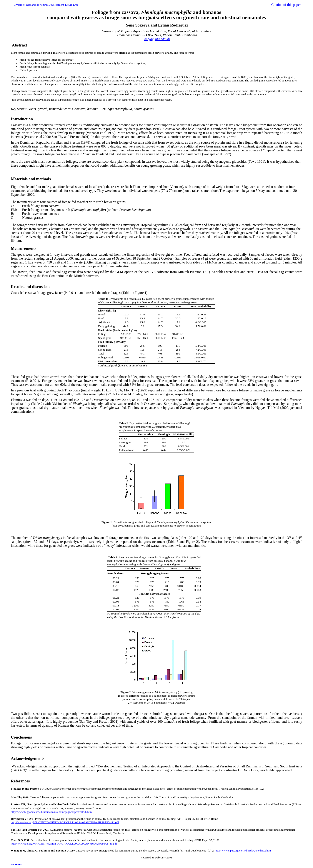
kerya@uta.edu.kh (157, 39)
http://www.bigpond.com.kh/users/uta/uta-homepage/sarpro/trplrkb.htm (51, 812)
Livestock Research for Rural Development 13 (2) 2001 (46, 5)
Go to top (17, 864)
